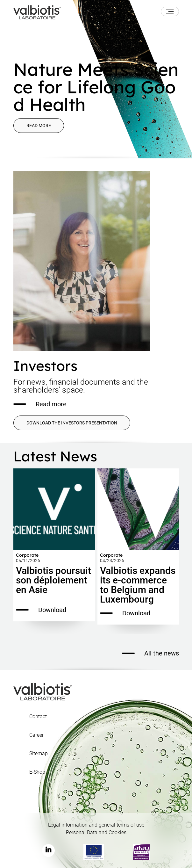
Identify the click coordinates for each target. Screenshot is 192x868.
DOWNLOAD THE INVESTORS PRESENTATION (72, 423)
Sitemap (39, 754)
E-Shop (37, 772)
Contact (38, 717)
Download (41, 610)
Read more (39, 126)
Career (36, 735)
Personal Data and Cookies (96, 832)
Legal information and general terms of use (96, 825)
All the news (150, 653)
